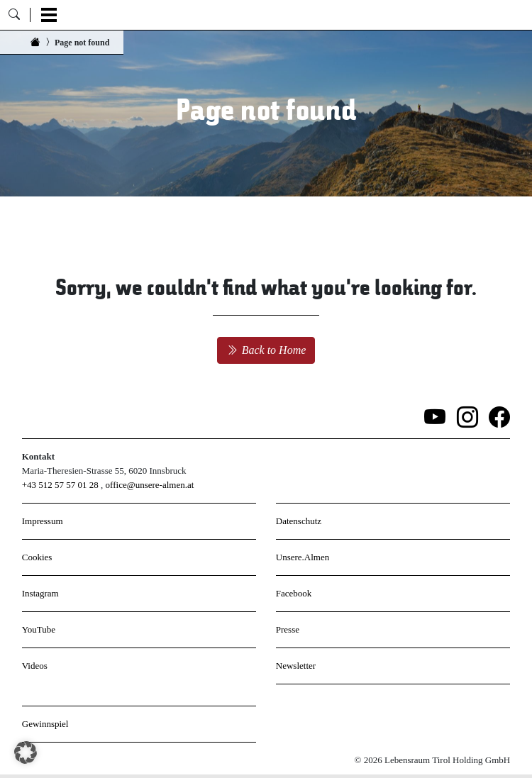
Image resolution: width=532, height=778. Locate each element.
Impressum (43, 521)
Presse (288, 629)
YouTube (39, 629)
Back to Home (266, 350)
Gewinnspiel (45, 724)
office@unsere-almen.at (150, 485)
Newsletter (296, 666)
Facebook (294, 593)
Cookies (37, 557)
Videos (35, 666)
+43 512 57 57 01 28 (60, 485)
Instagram (40, 593)
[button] (26, 752)
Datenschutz (299, 521)
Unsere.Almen (303, 557)
